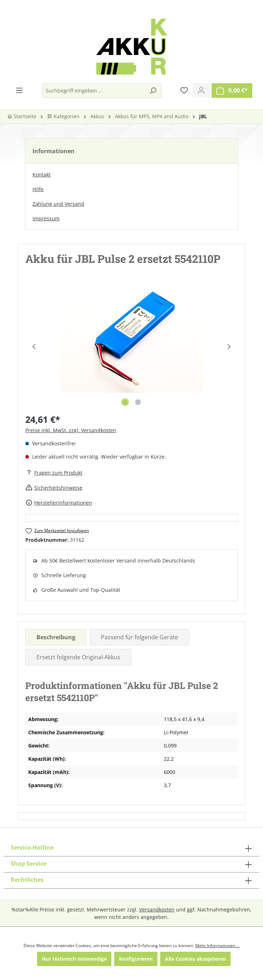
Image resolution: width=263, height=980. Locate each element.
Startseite (22, 116)
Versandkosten (157, 909)
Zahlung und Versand (58, 204)
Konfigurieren (136, 959)
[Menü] (19, 90)
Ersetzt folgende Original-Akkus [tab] (78, 657)
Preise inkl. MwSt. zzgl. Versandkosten (71, 430)
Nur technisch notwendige (74, 959)
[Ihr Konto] (201, 90)
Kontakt (42, 174)
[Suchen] (153, 91)
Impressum (46, 218)
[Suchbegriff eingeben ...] (94, 91)
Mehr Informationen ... (217, 946)
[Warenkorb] (232, 91)
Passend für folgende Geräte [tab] (140, 637)
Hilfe (38, 189)
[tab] (56, 637)
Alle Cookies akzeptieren (195, 959)
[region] (131, 346)
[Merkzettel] (184, 90)
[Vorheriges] (34, 347)
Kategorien (63, 116)
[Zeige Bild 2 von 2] (138, 402)
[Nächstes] (229, 347)
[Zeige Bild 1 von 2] (125, 402)
